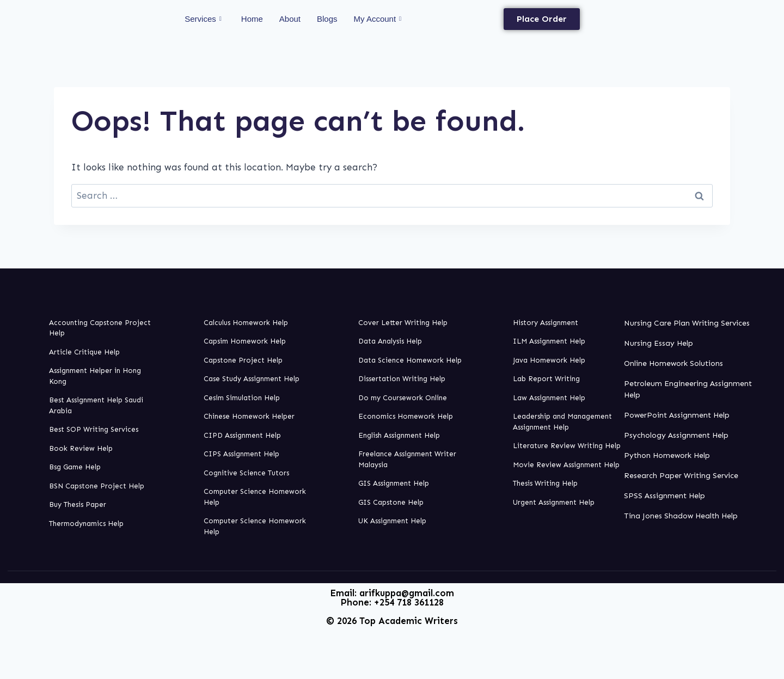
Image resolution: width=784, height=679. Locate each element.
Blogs (327, 19)
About (290, 19)
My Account (378, 19)
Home (252, 19)
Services (203, 19)
